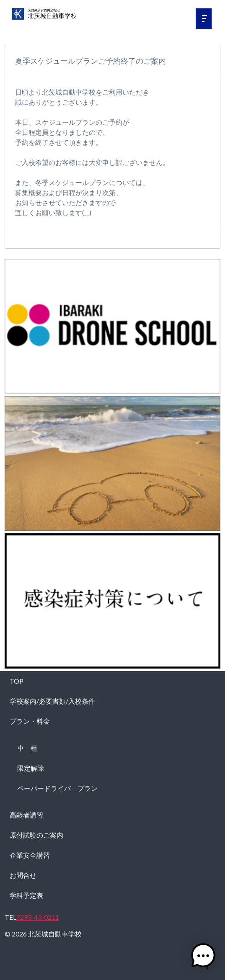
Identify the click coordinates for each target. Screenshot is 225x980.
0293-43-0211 (38, 917)
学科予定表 (26, 895)
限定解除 (31, 768)
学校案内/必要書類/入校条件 (52, 701)
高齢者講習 (26, 815)
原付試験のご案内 (36, 835)
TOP (17, 681)
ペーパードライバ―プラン (57, 788)
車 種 (27, 748)
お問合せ (23, 875)
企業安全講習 (30, 855)
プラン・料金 (30, 721)
